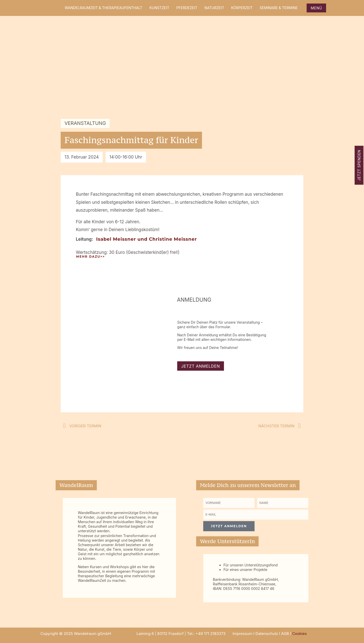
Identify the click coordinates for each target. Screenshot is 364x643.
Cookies (299, 634)
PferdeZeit (187, 8)
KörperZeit (242, 8)
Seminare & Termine (279, 8)
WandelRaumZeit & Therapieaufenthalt (104, 8)
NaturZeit (214, 8)
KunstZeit (159, 8)
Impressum (242, 634)
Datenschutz (267, 634)
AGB (285, 634)
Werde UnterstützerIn (227, 541)
